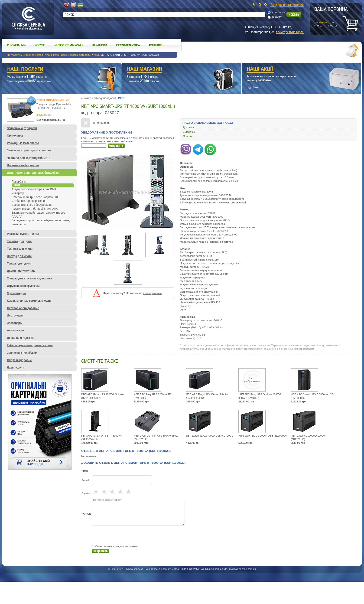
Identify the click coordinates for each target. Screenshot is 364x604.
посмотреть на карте (290, 32)
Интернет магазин (69, 45)
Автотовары (15, 330)
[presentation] (127, 535)
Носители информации (23, 165)
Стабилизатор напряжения (29, 201)
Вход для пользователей (287, 5)
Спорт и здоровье (19, 360)
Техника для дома (19, 241)
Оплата (187, 136)
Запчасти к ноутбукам (22, 353)
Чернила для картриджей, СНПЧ (29, 158)
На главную (14, 55)
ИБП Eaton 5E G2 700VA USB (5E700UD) (210, 436)
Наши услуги (56, 70)
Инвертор (18, 193)
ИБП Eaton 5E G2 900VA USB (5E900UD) (263, 436)
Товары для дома (19, 264)
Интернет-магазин (33, 55)
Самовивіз (189, 132)
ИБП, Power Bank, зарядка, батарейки (69, 55)
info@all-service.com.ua (242, 569)
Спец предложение (53, 100)
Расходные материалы (23, 143)
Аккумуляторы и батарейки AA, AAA (35, 209)
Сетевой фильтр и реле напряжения (35, 197)
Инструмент (15, 316)
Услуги (40, 45)
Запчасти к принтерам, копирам (29, 150)
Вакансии (99, 45)
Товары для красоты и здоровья (30, 278)
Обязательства (128, 45)
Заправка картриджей (22, 128)
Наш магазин (174, 70)
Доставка (188, 127)
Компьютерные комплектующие (29, 301)
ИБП (96, 55)
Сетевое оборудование (23, 308)
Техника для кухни (20, 249)
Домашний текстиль (21, 271)
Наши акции (295, 70)
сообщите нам (152, 293)
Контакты (157, 45)
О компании (16, 45)
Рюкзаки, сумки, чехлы (23, 234)
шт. (331, 16)
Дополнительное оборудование (32, 205)
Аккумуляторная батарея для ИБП (34, 189)
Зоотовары (15, 323)
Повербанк (19, 182)
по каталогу (278, 12)
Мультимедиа (16, 293)
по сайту (276, 17)
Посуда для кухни (19, 256)
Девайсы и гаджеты (21, 338)
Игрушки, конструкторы (23, 286)
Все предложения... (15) (51, 120)
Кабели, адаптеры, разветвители (30, 345)
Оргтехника (15, 136)
